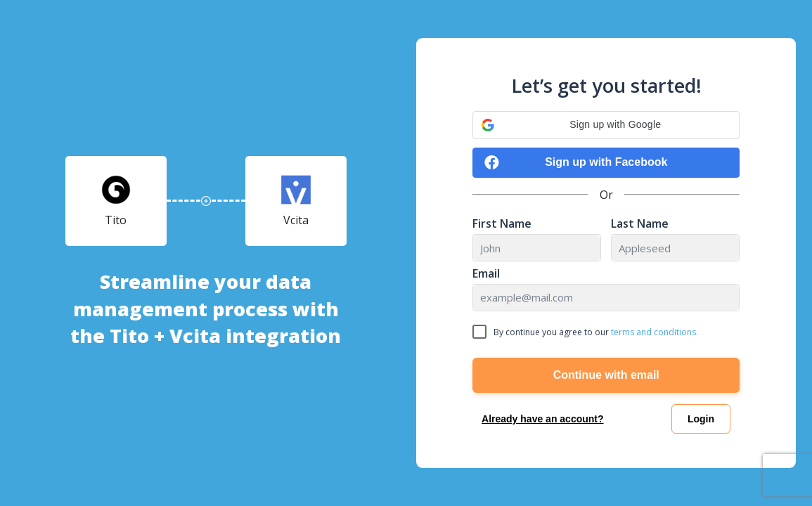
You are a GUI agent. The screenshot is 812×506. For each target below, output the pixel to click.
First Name (502, 224)
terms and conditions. (655, 332)
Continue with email (606, 375)
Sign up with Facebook (576, 163)
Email (486, 274)
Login (701, 419)
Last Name (640, 224)
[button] (606, 125)
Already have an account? (543, 419)
